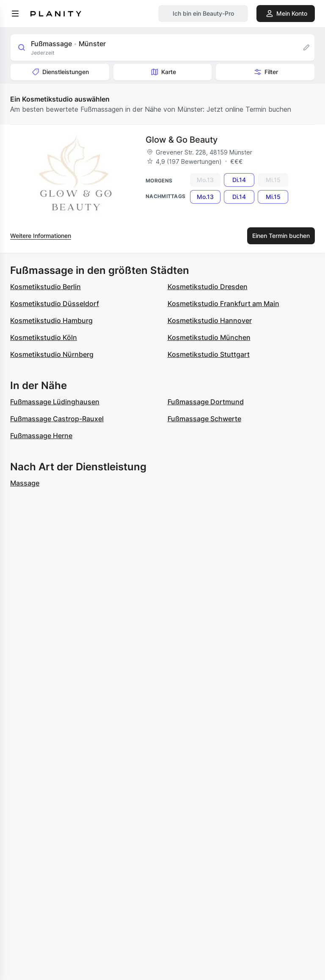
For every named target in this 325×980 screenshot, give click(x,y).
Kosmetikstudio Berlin (45, 287)
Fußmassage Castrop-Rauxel (57, 419)
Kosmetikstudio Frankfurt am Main (223, 304)
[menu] (15, 14)
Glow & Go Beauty (182, 140)
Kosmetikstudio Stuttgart (209, 354)
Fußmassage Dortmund (206, 402)
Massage (25, 483)
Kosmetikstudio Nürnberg (52, 354)
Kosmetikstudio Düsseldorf (55, 304)
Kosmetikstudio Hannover (210, 320)
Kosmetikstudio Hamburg (51, 320)
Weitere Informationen (41, 236)
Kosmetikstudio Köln (44, 337)
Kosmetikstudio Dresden (208, 287)
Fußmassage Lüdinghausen (55, 402)
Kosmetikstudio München (209, 337)
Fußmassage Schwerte (204, 419)
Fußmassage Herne (41, 436)
